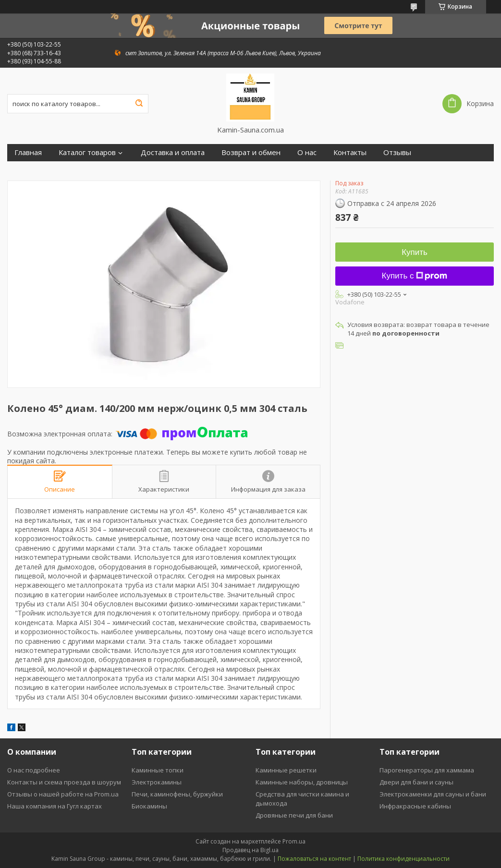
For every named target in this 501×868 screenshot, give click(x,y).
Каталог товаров (87, 152)
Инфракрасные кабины (415, 806)
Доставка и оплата (173, 152)
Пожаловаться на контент (314, 859)
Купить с (415, 276)
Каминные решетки (286, 770)
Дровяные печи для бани (294, 815)
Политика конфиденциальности (403, 859)
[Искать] (139, 104)
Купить (415, 252)
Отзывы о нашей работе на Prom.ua (63, 794)
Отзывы (397, 152)
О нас (307, 152)
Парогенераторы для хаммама (427, 770)
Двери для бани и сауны (416, 782)
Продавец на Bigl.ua (250, 850)
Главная (28, 152)
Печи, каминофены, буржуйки (177, 794)
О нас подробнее (34, 770)
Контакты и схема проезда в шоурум (64, 782)
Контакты (350, 152)
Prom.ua (294, 841)
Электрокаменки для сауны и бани (433, 794)
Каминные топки (158, 770)
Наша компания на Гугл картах (55, 806)
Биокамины (149, 806)
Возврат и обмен (251, 152)
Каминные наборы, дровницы (302, 782)
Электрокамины (157, 782)
